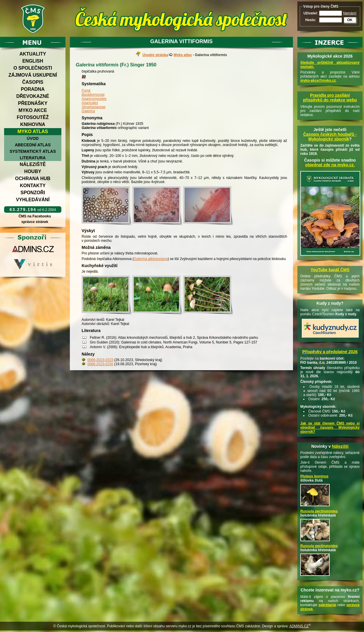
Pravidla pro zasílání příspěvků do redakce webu (330, 98)
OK (350, 20)
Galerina (88, 111)
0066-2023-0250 (100, 364)
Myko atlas (33, 131)
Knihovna (33, 124)
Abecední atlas (33, 145)
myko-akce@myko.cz (318, 81)
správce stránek (35, 222)
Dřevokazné (33, 96)
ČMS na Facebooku (35, 216)
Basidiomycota (93, 95)
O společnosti (33, 68)
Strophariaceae (93, 107)
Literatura (33, 158)
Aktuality (33, 54)
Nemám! (350, 13)
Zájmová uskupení (33, 75)
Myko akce (33, 110)
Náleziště (33, 164)
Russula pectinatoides (319, 511)
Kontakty (33, 186)
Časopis (33, 82)
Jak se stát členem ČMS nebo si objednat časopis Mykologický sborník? (330, 428)
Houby (33, 171)
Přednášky (33, 103)
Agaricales (90, 103)
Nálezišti (340, 446)
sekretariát (327, 605)
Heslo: (311, 20)
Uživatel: (311, 13)
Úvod (33, 138)
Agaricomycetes (94, 99)
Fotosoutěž (33, 117)
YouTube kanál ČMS (330, 270)
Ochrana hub (33, 178)
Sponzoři (33, 193)
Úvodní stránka (155, 55)
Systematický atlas (33, 151)
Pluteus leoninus (314, 476)
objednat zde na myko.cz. (330, 165)
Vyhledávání (33, 200)
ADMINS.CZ (299, 626)
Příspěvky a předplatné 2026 (330, 352)
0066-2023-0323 (100, 360)
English (33, 61)
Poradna (33, 89)
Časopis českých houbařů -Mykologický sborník (330, 137)
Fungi (86, 90)
